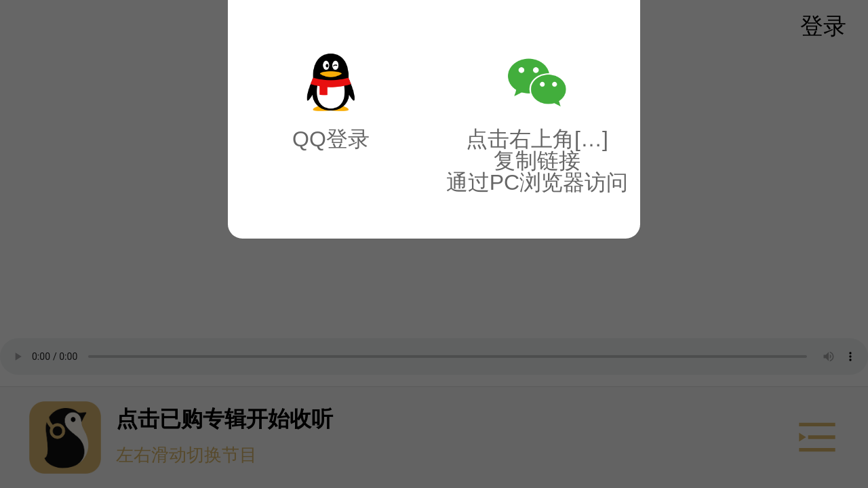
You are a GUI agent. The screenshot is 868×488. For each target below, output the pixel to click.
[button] (434, 244)
